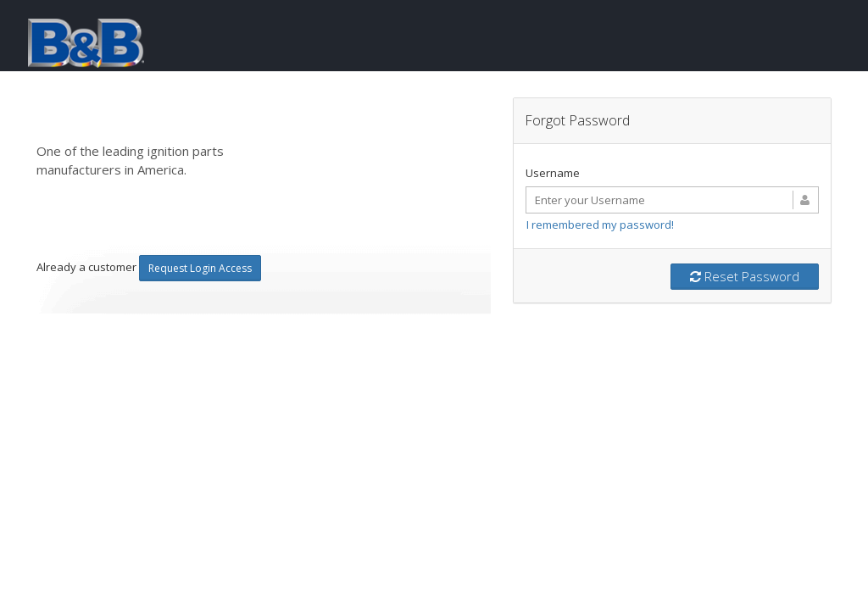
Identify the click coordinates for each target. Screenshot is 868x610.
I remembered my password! (600, 225)
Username (553, 173)
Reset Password (745, 276)
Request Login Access (200, 268)
